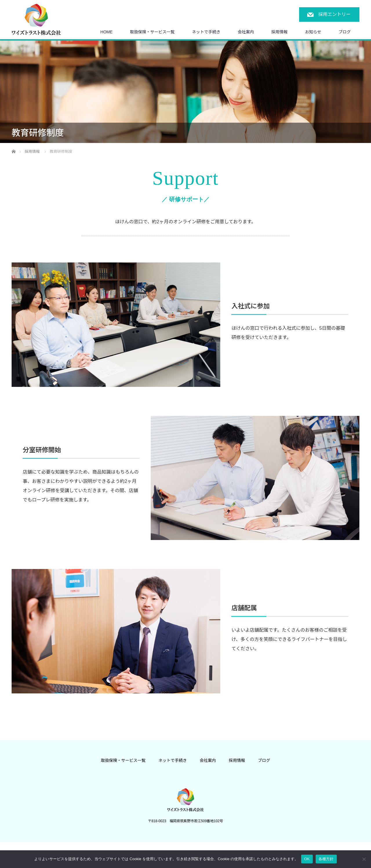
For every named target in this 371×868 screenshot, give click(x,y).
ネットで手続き (206, 32)
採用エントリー (334, 14)
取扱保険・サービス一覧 (152, 32)
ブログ (345, 32)
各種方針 (326, 859)
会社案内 (246, 32)
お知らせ (313, 32)
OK (307, 859)
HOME (106, 32)
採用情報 (279, 32)
